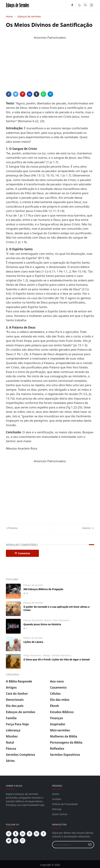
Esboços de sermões (33, 585)
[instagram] (16, 841)
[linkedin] (23, 834)
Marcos (48, 620)
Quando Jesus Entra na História (42, 624)
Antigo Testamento (33, 655)
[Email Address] (69, 845)
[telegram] (9, 834)
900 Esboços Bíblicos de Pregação (43, 589)
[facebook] (72, 5)
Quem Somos (60, 814)
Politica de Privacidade (65, 804)
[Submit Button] (90, 845)
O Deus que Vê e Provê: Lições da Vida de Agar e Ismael (57, 659)
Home (56, 794)
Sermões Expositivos (62, 655)
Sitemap (57, 809)
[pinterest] (30, 834)
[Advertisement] (50, 67)
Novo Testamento (61, 620)
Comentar (22, 553)
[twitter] (9, 841)
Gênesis (47, 655)
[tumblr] (16, 834)
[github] (23, 841)
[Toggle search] (85, 5)
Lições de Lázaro (33, 642)
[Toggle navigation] (91, 5)
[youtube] (36, 834)
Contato (57, 799)
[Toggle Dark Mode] (79, 5)
